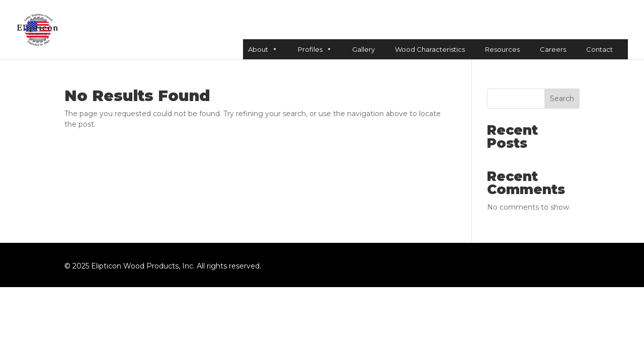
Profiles (315, 49)
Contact (599, 49)
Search (562, 99)
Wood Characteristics (430, 49)
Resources (502, 49)
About (263, 49)
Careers (553, 49)
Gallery (364, 49)
